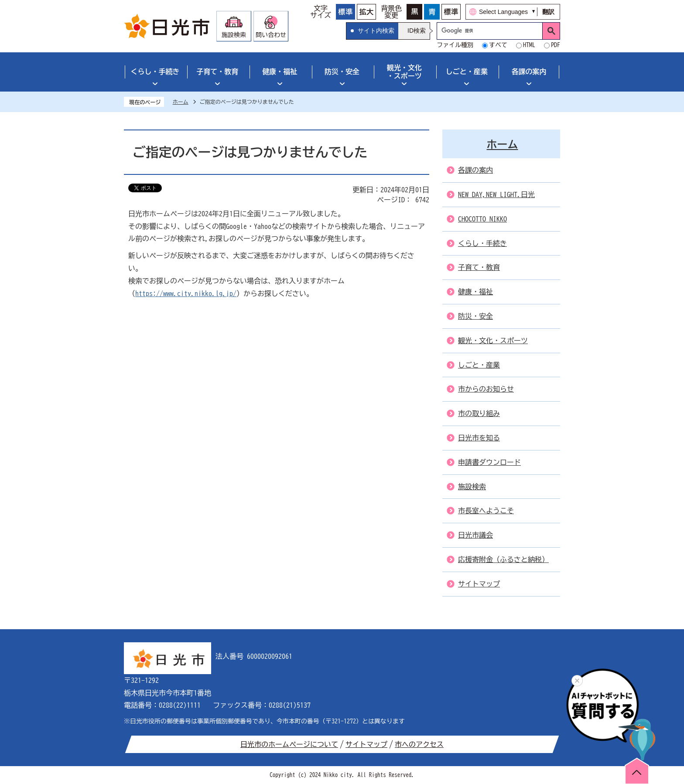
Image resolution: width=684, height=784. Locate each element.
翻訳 (548, 12)
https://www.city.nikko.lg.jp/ (186, 293)
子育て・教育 (217, 72)
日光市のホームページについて (289, 744)
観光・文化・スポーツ (404, 72)
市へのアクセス (419, 744)
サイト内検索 (376, 31)
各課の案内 (529, 72)
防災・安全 (342, 72)
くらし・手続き (155, 72)
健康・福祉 (280, 72)
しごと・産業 (467, 72)
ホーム (181, 102)
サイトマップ (366, 744)
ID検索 (417, 31)
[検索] (492, 31)
